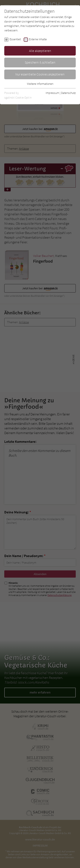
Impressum (52, 93)
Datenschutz (68, 93)
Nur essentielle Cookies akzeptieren (40, 74)
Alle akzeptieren (40, 51)
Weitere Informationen (40, 84)
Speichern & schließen (40, 62)
